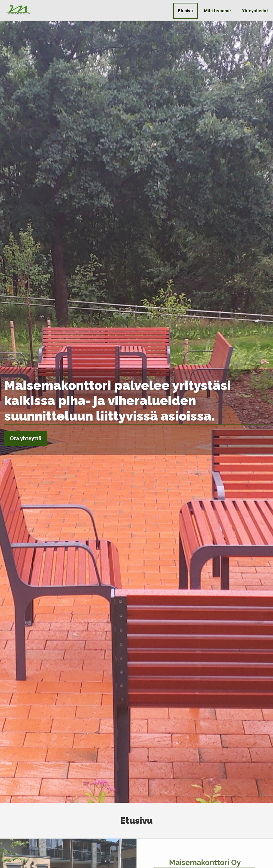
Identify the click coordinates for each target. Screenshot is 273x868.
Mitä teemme (217, 11)
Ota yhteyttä (26, 438)
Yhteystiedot (255, 11)
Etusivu (185, 11)
